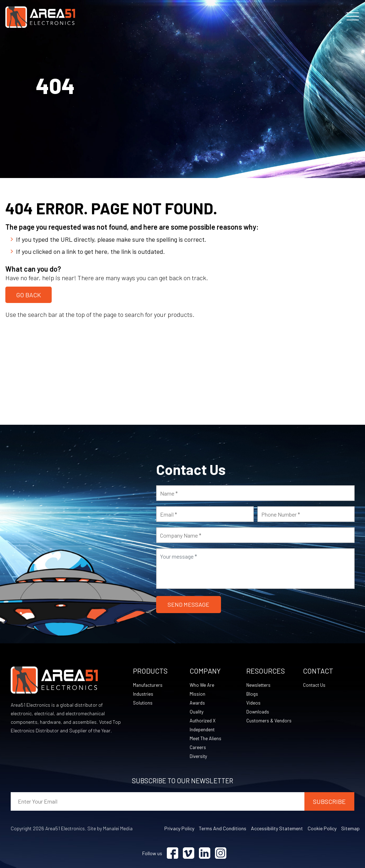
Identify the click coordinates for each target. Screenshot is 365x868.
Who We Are (202, 685)
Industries (144, 694)
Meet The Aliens (206, 738)
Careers (198, 747)
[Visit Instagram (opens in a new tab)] (221, 853)
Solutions (143, 703)
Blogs (252, 694)
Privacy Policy (179, 828)
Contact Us (315, 685)
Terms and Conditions (223, 828)
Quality (197, 712)
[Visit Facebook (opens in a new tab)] (173, 853)
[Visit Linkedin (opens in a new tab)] (205, 853)
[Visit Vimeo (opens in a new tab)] (189, 853)
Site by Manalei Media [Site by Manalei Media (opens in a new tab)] (110, 828)
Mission (197, 694)
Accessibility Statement (277, 828)
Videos (254, 703)
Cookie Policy (322, 828)
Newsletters (259, 685)
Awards (198, 703)
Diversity (199, 756)
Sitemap (350, 828)
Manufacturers (149, 685)
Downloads (258, 712)
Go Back (29, 294)
